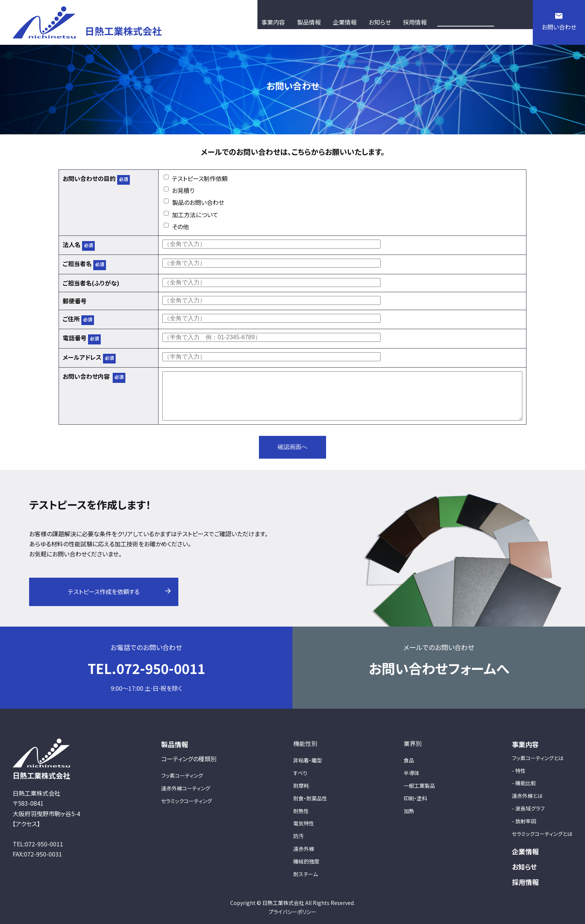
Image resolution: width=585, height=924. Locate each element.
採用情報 (525, 882)
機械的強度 (306, 861)
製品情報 (175, 744)
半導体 (412, 773)
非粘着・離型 (308, 760)
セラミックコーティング (187, 801)
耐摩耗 (301, 786)
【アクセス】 (26, 824)
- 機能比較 (524, 783)
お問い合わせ (559, 27)
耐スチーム (306, 874)
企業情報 (525, 851)
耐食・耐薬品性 (310, 798)
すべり (300, 773)
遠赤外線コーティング (186, 788)
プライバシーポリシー (292, 912)
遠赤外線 (304, 849)
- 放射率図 (524, 821)
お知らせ (524, 867)
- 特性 (519, 771)
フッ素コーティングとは (538, 758)
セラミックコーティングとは (542, 834)
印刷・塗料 (415, 798)
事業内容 (525, 744)
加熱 (409, 811)
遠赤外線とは (527, 796)
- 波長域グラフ (528, 808)
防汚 (298, 836)
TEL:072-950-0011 (38, 844)
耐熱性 (301, 811)
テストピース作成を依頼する (104, 591)
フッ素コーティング (182, 775)
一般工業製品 (419, 786)
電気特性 (304, 823)
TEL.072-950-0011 (146, 668)
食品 (409, 760)
